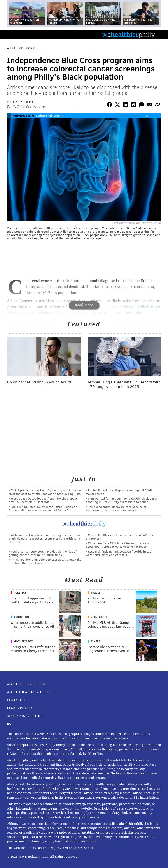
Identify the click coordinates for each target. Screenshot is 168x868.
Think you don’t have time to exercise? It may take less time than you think (45, 561)
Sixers (95, 641)
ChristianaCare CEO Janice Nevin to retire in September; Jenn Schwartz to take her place (118, 545)
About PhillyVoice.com (27, 684)
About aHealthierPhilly (28, 692)
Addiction (21, 617)
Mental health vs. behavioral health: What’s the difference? (120, 537)
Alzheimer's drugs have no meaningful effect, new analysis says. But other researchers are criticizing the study (44, 538)
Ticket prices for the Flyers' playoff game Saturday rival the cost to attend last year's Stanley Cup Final (45, 492)
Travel (95, 593)
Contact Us (17, 700)
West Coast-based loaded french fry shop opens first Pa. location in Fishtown (43, 500)
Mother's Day (23, 641)
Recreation (99, 617)
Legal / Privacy (20, 708)
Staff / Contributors (25, 716)
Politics (20, 593)
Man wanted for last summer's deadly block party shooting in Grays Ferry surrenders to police (121, 500)
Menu (161, 34)
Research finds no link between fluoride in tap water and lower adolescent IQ (119, 553)
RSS (10, 724)
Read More (84, 305)
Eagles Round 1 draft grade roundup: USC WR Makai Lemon (119, 492)
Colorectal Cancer (50, 116)
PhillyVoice (11, 34)
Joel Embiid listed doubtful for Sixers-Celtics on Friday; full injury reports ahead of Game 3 (43, 508)
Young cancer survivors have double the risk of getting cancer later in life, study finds (43, 553)
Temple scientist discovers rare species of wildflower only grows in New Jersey (116, 508)
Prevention (23, 116)
